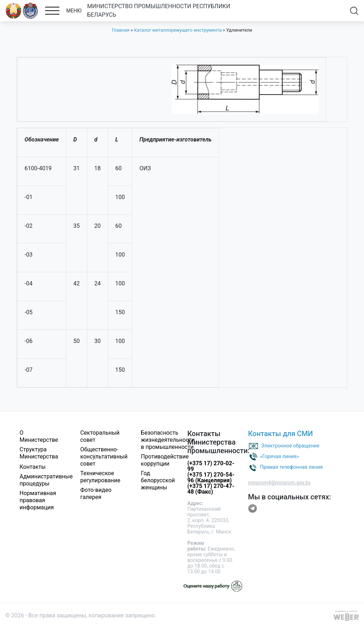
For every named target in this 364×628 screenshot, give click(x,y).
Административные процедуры (46, 480)
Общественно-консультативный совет (104, 457)
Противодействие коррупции (165, 460)
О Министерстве (39, 436)
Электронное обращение (290, 445)
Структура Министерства (39, 453)
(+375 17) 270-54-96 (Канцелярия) (211, 477)
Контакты (33, 467)
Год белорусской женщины (158, 480)
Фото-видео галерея (96, 493)
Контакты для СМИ (281, 434)
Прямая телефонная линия (291, 467)
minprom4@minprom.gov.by (279, 483)
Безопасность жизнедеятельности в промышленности (168, 440)
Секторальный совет (100, 436)
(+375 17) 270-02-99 (211, 466)
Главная (121, 30)
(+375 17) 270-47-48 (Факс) (211, 489)
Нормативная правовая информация (38, 500)
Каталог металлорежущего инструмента (178, 30)
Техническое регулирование (100, 477)
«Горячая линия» (279, 456)
